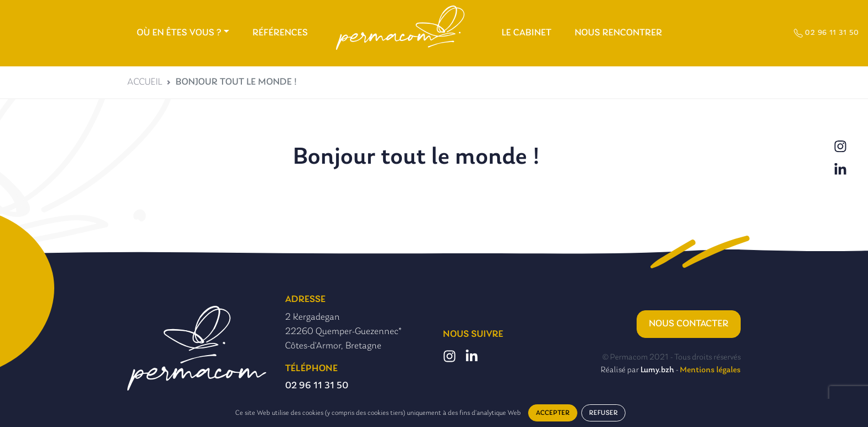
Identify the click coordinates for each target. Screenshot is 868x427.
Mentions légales (710, 370)
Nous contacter (689, 324)
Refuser (603, 413)
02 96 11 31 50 (826, 33)
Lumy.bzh (657, 370)
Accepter (553, 413)
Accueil (145, 82)
